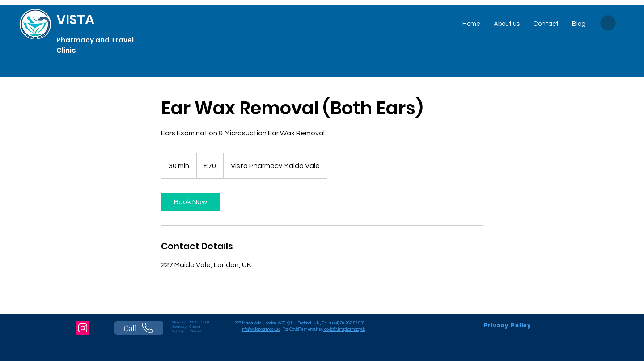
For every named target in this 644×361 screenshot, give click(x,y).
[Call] (139, 328)
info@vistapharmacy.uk (261, 330)
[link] (191, 202)
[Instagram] (83, 328)
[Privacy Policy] (507, 325)
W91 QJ (285, 323)
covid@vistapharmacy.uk (345, 330)
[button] (608, 23)
